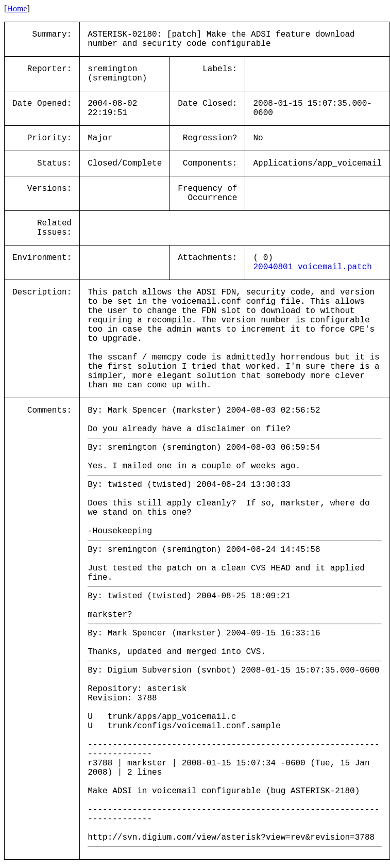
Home (17, 9)
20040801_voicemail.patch (312, 267)
